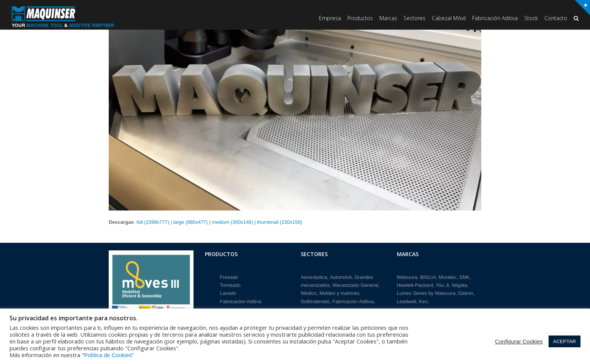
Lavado (228, 292)
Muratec (448, 276)
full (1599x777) (153, 222)
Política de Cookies (108, 355)
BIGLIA (428, 276)
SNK (464, 276)
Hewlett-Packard (415, 284)
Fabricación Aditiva (241, 300)
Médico (309, 292)
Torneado (230, 284)
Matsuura (407, 276)
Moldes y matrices (339, 292)
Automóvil (341, 276)
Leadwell (407, 300)
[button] (576, 19)
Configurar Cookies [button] (519, 342)
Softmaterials (315, 300)
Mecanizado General (355, 284)
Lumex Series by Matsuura (426, 292)
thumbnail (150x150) (280, 222)
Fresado (229, 276)
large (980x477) (191, 222)
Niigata (459, 284)
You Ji (442, 284)
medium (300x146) (232, 222)
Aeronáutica (314, 276)
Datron (465, 292)
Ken (423, 300)
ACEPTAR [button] (565, 341)
